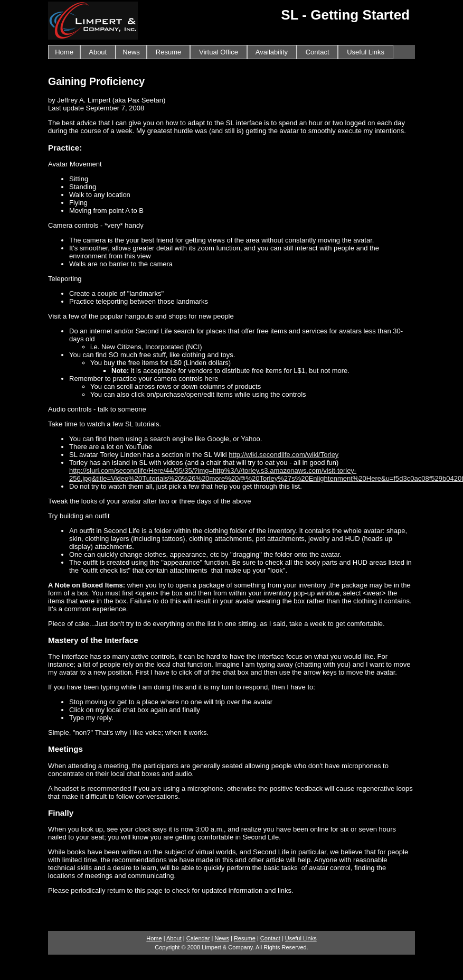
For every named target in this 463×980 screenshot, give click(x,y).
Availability (272, 52)
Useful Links (365, 52)
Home (64, 52)
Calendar (198, 938)
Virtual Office (219, 52)
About (98, 52)
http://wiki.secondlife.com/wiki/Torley (284, 455)
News (131, 52)
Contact (317, 52)
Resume (168, 52)
